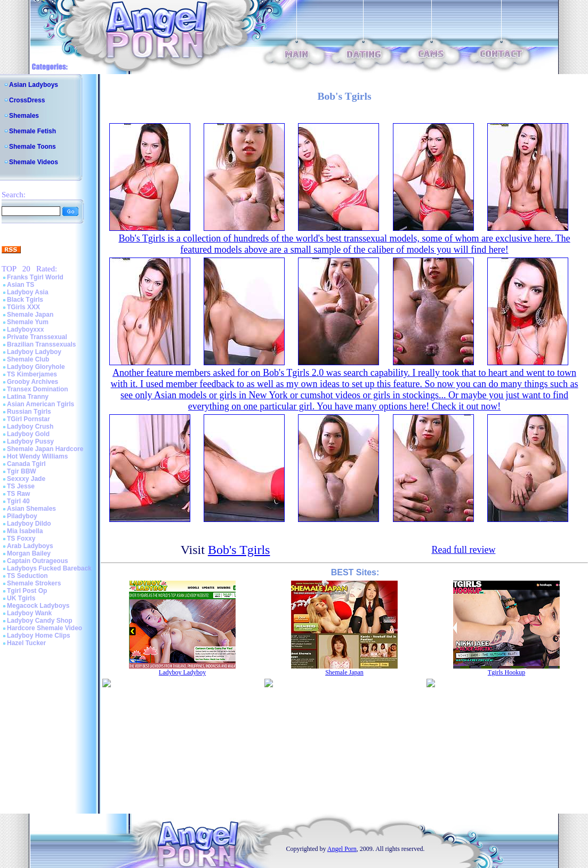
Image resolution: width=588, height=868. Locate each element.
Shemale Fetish (33, 131)
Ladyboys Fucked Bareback (49, 568)
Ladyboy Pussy (30, 441)
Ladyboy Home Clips (39, 636)
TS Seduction (27, 576)
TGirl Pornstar (29, 419)
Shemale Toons (33, 147)
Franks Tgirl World (35, 277)
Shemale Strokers (34, 583)
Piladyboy (22, 516)
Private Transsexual (37, 337)
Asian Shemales (31, 509)
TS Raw (18, 494)
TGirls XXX (23, 307)
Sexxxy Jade (26, 479)
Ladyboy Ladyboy (34, 352)
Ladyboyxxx (25, 329)
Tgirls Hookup (506, 672)
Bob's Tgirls (239, 550)
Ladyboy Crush (30, 427)
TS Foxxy (21, 539)
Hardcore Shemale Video (45, 628)
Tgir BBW (22, 471)
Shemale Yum (28, 322)
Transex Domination (38, 389)
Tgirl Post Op (27, 591)
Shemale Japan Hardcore (45, 449)
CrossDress (27, 100)
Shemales (24, 116)
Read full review (463, 550)
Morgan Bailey (29, 553)
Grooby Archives (33, 382)
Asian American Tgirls (41, 404)
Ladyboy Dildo (29, 524)
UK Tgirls (21, 598)
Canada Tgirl (26, 464)
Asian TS (21, 285)
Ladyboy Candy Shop (40, 621)
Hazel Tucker (26, 643)
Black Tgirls (25, 300)
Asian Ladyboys (34, 85)
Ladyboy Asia (28, 292)
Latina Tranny (28, 397)
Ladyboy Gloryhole (36, 367)
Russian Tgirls (29, 412)
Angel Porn (342, 849)
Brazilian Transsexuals (41, 344)
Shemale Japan (30, 315)
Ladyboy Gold (28, 434)
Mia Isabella (25, 531)
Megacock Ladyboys (38, 606)
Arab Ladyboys (30, 546)
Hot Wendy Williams (37, 456)
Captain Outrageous (38, 561)
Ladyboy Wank (29, 613)
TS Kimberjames (32, 374)
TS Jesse (21, 486)
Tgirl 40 (18, 501)
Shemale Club (28, 359)
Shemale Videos (34, 162)
